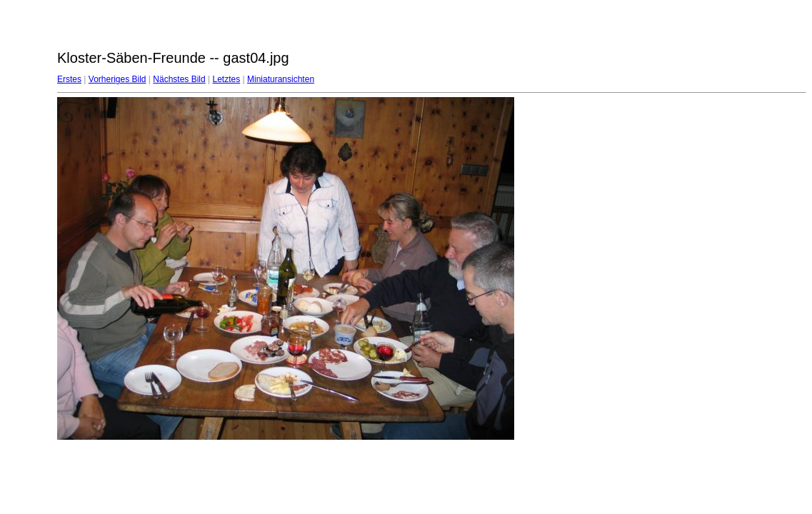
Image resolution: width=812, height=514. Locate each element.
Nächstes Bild (179, 79)
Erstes (69, 79)
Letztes (227, 79)
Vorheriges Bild (117, 79)
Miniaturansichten (281, 79)
